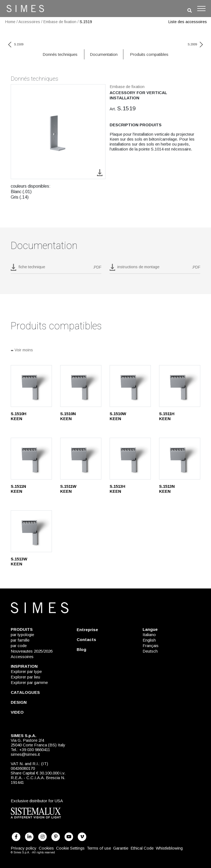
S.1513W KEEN (19, 561)
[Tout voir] (105, 351)
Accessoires (29, 22)
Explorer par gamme (29, 682)
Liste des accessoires (188, 22)
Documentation (104, 54)
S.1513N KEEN (167, 489)
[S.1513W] (31, 531)
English (149, 640)
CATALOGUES (25, 692)
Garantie (121, 848)
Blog (81, 649)
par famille (20, 640)
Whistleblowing (169, 848)
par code (19, 646)
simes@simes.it (25, 754)
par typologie (22, 635)
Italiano (149, 635)
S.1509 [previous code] (16, 44)
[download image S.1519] (100, 172)
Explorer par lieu (25, 677)
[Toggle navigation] (201, 9)
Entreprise (87, 630)
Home (10, 22)
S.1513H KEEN (117, 489)
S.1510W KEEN (118, 416)
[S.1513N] (180, 459)
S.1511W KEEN (68, 489)
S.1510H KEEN (19, 416)
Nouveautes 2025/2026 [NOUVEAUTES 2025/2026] (32, 651)
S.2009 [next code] (195, 44)
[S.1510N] (81, 386)
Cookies (46, 848)
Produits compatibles (149, 54)
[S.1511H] (180, 386)
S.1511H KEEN (167, 416)
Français (151, 646)
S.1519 (86, 22)
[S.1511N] (31, 459)
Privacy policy (24, 848)
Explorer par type (26, 671)
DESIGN (19, 702)
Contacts (86, 640)
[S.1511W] (81, 459)
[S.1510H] (31, 386)
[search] (190, 11)
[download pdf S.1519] (56, 269)
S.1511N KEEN (18, 489)
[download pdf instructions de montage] (155, 269)
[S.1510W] (130, 386)
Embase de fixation (60, 22)
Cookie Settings (70, 848)
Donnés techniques (60, 54)
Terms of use (99, 848)
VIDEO (17, 712)
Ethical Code (142, 848)
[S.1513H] (130, 459)
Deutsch (150, 651)
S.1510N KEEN (68, 416)
